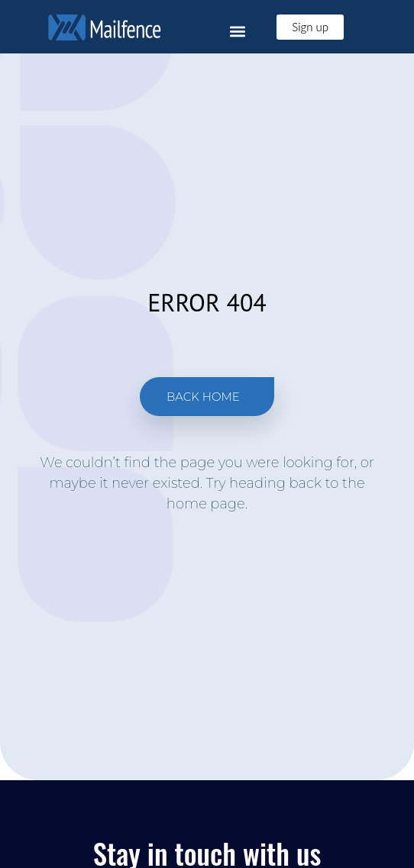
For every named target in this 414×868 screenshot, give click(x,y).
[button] (237, 31)
